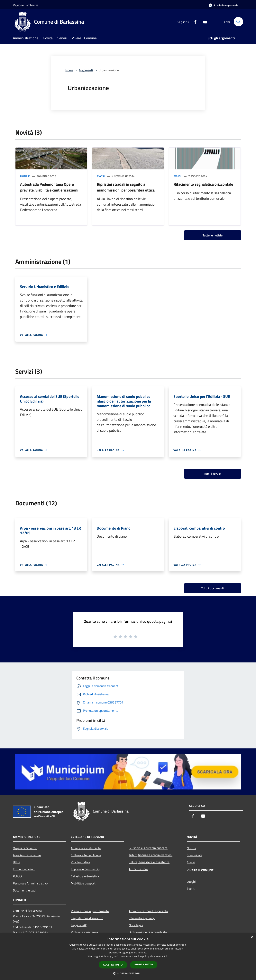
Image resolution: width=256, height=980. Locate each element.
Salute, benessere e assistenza (149, 862)
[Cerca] (238, 22)
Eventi (191, 889)
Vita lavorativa (81, 862)
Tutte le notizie (213, 235)
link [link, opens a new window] (166, 956)
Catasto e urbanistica (85, 876)
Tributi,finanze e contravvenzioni (151, 855)
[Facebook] (194, 22)
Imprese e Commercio (85, 869)
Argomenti (86, 70)
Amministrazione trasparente (148, 911)
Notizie (25, 176)
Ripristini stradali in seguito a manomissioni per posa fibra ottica (126, 187)
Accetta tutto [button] (113, 965)
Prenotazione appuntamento (90, 911)
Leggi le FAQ (79, 925)
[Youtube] (204, 22)
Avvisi (101, 176)
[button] (128, 973)
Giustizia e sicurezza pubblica (148, 848)
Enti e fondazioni (24, 869)
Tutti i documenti (213, 588)
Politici (17, 876)
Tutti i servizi (213, 474)
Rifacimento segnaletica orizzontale (203, 184)
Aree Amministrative (27, 855)
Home (69, 70)
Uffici (16, 862)
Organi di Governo (25, 848)
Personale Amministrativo (30, 883)
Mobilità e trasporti (84, 883)
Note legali (136, 925)
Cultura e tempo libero (86, 855)
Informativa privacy (142, 918)
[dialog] (128, 957)
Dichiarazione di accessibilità (148, 932)
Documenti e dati (24, 890)
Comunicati (194, 855)
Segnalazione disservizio (87, 918)
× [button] (252, 937)
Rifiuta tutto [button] (144, 964)
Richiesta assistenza (84, 932)
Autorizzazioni (138, 869)
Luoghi (191, 882)
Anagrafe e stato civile (86, 848)
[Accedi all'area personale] (223, 5)
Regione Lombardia (26, 5)
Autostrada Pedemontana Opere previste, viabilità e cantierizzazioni (49, 187)
